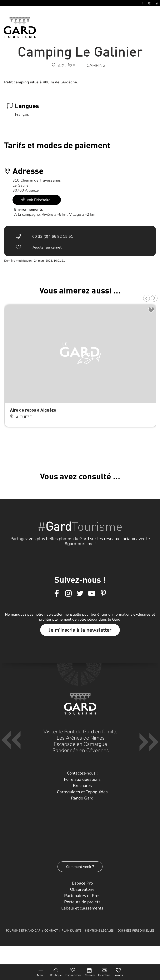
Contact (51, 931)
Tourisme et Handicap (23, 931)
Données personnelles (136, 931)
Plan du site (71, 931)
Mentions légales (99, 931)
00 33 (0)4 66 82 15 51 (53, 236)
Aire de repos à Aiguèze (33, 410)
